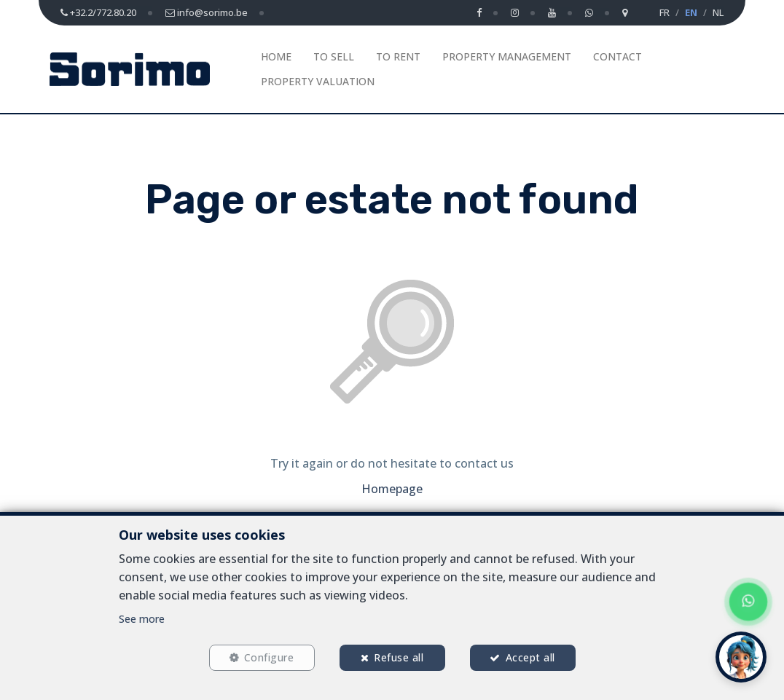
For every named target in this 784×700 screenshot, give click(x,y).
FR (665, 12)
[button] (741, 657)
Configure (269, 657)
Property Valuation (318, 81)
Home (276, 56)
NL (718, 12)
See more (142, 619)
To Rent (398, 56)
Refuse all (399, 657)
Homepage (392, 489)
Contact (618, 56)
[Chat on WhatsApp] (748, 602)
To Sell (334, 56)
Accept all (530, 657)
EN (691, 12)
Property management (507, 56)
